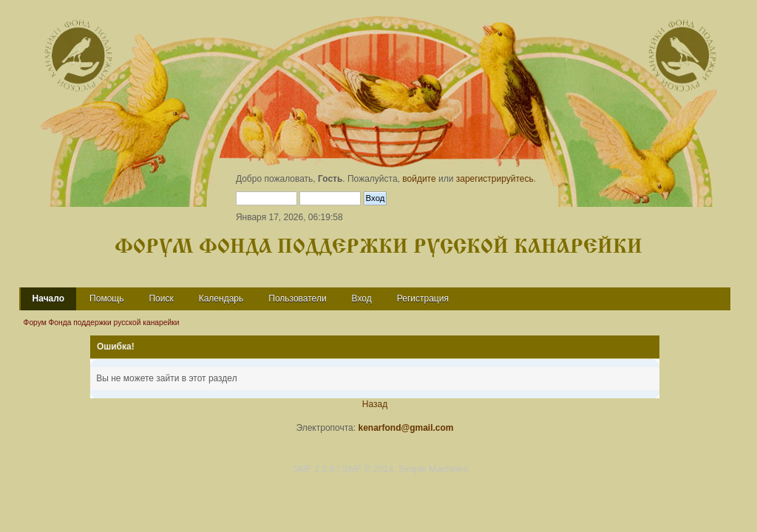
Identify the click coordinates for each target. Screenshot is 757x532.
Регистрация (423, 299)
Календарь (221, 299)
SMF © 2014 (368, 469)
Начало (48, 299)
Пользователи (297, 299)
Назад (375, 404)
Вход (362, 299)
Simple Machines (433, 469)
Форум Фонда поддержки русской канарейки (378, 247)
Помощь (106, 299)
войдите (419, 179)
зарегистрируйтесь (495, 179)
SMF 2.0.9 (314, 469)
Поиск (161, 299)
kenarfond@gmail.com (405, 428)
